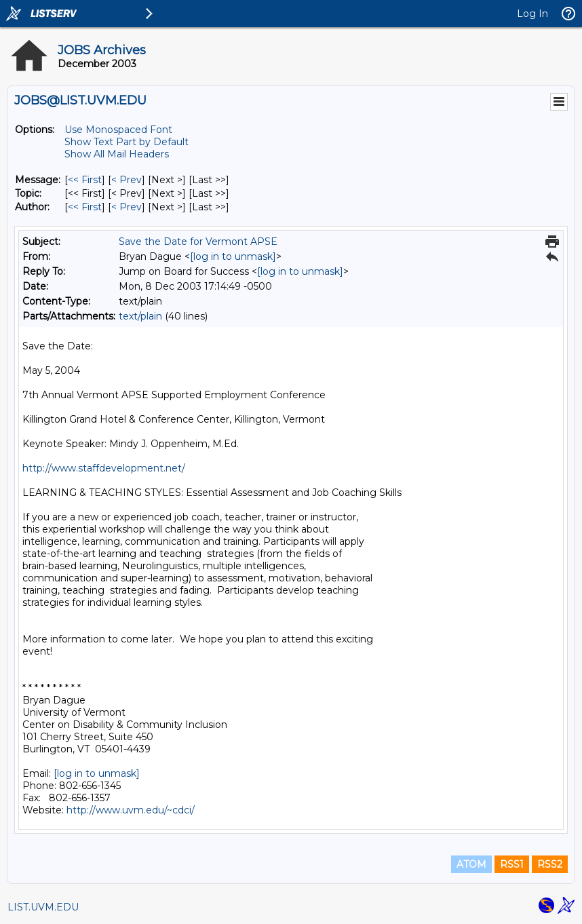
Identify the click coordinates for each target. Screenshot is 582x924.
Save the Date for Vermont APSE (198, 242)
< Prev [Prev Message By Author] (127, 207)
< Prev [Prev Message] (127, 180)
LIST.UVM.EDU (43, 907)
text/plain (140, 316)
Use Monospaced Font (118, 130)
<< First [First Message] (85, 180)
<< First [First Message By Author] (85, 207)
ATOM (471, 864)
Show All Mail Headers (117, 154)
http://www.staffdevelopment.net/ (104, 468)
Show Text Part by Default (127, 142)
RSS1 (512, 864)
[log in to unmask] (233, 256)
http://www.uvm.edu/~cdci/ (131, 810)
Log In (532, 14)
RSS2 (550, 864)
